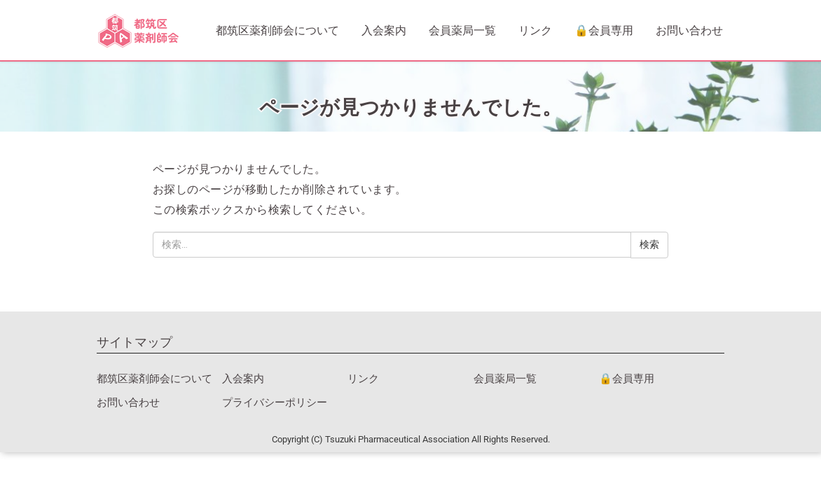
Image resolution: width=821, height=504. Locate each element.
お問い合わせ (689, 30)
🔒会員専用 (604, 30)
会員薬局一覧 (462, 30)
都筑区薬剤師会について (277, 30)
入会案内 (384, 30)
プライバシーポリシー (275, 402)
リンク (535, 30)
